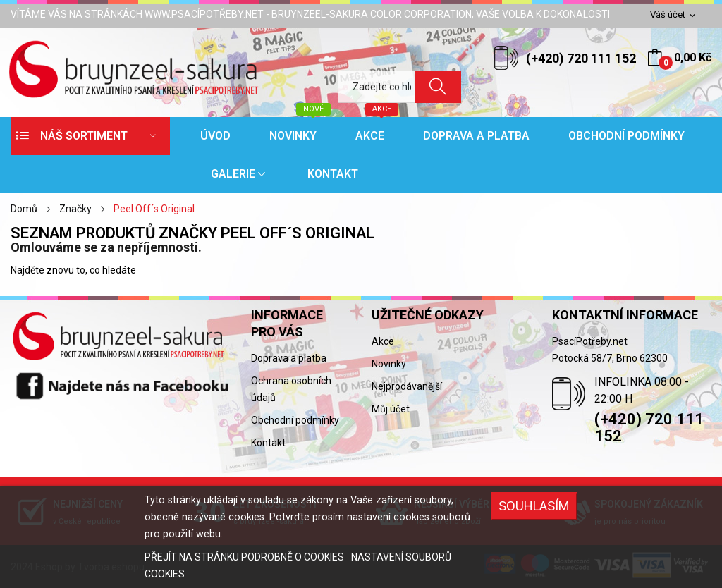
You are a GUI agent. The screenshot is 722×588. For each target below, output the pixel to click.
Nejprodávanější (407, 386)
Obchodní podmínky (295, 420)
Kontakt (268, 443)
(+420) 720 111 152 (581, 58)
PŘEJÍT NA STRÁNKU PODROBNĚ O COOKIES (245, 557)
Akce (383, 341)
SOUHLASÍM (534, 506)
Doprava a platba (289, 358)
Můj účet (391, 409)
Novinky (389, 364)
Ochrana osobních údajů (291, 389)
